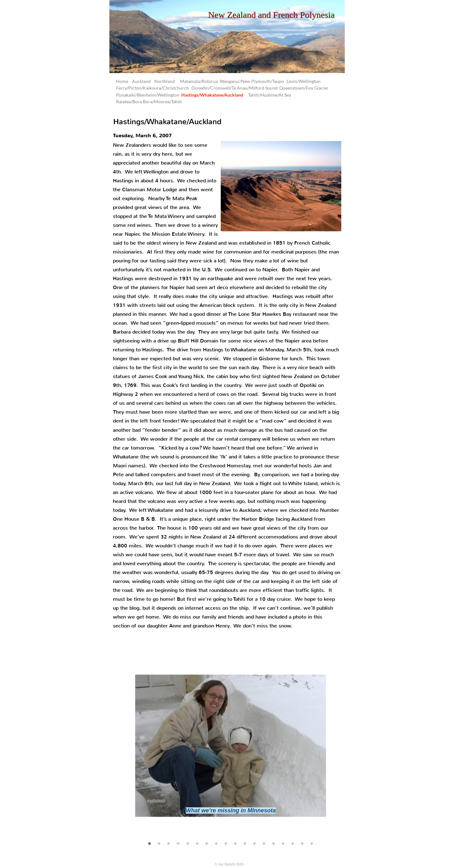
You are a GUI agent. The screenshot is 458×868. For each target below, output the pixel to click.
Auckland (141, 81)
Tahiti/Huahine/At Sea (270, 95)
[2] (159, 844)
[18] (312, 844)
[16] (293, 844)
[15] (283, 844)
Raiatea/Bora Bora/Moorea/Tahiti (149, 102)
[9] (226, 844)
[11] (245, 844)
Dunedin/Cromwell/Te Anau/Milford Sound (235, 88)
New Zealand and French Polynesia (271, 15)
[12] (254, 844)
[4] (178, 844)
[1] (149, 844)
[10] (235, 844)
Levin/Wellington (304, 81)
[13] (264, 844)
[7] (207, 844)
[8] (216, 844)
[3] (169, 844)
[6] (197, 844)
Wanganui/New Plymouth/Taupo (252, 81)
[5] (188, 844)
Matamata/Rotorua (199, 81)
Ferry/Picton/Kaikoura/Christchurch (153, 88)
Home (122, 81)
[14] (274, 844)
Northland (165, 81)
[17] (302, 844)
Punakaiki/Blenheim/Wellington (148, 95)
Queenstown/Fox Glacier (304, 88)
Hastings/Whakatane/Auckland (212, 95)
